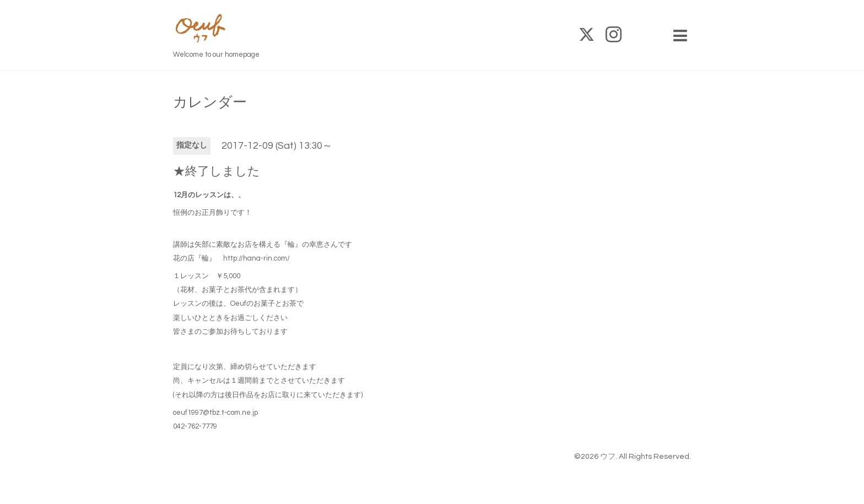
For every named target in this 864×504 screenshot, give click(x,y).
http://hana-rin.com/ (256, 258)
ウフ (608, 457)
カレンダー (210, 102)
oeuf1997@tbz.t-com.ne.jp (215, 413)
